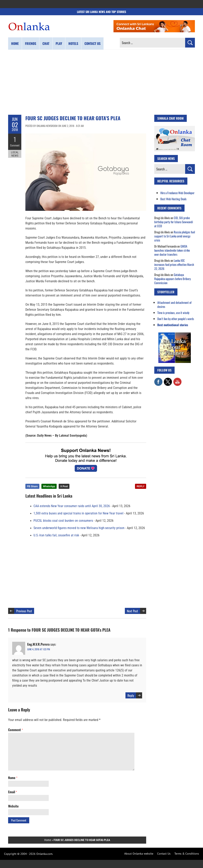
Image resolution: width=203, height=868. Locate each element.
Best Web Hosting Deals (173, 199)
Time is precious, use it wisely (173, 313)
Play (59, 43)
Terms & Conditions (187, 854)
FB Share (32, 486)
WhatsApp (49, 486)
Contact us (92, 43)
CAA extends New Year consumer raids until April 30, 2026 (72, 506)
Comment (15, 145)
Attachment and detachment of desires (174, 304)
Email (12, 792)
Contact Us (164, 854)
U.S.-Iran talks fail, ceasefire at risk (56, 535)
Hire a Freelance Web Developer (177, 193)
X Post (64, 486)
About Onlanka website (139, 854)
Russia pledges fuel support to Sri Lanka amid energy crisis (175, 236)
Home (15, 43)
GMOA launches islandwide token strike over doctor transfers (172, 250)
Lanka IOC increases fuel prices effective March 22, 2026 (174, 264)
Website (13, 806)
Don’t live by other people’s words (176, 319)
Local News (15, 154)
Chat (46, 43)
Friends (31, 43)
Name (13, 778)
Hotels (73, 43)
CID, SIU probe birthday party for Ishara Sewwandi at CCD (174, 222)
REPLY (141, 486)
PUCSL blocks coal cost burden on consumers (63, 521)
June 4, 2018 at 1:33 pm (39, 649)
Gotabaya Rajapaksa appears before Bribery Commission (173, 279)
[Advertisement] (101, 82)
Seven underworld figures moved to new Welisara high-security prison (79, 528)
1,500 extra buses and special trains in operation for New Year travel (78, 513)
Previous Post (24, 611)
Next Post (132, 611)
